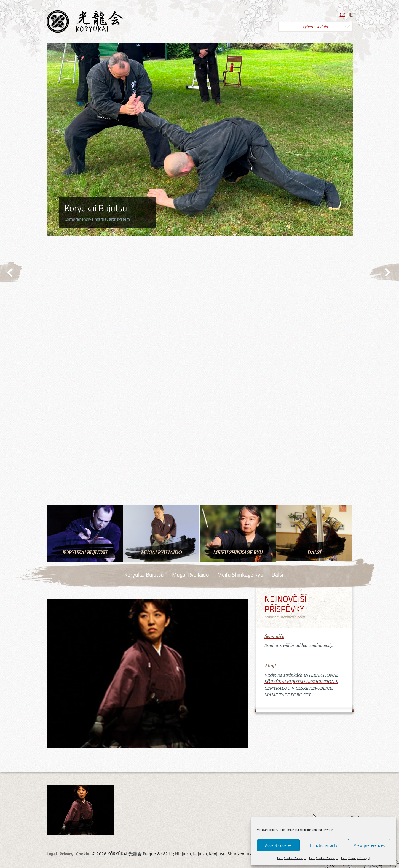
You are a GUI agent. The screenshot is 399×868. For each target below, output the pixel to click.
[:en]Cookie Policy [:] (292, 858)
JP (351, 14)
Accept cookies (278, 845)
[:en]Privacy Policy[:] (356, 858)
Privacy (66, 854)
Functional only (324, 845)
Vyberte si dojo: (315, 27)
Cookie (83, 854)
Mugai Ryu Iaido (191, 574)
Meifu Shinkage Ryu (240, 574)
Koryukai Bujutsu (144, 574)
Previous (11, 272)
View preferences (369, 845)
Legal (52, 854)
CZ (342, 14)
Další (277, 574)
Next (384, 272)
